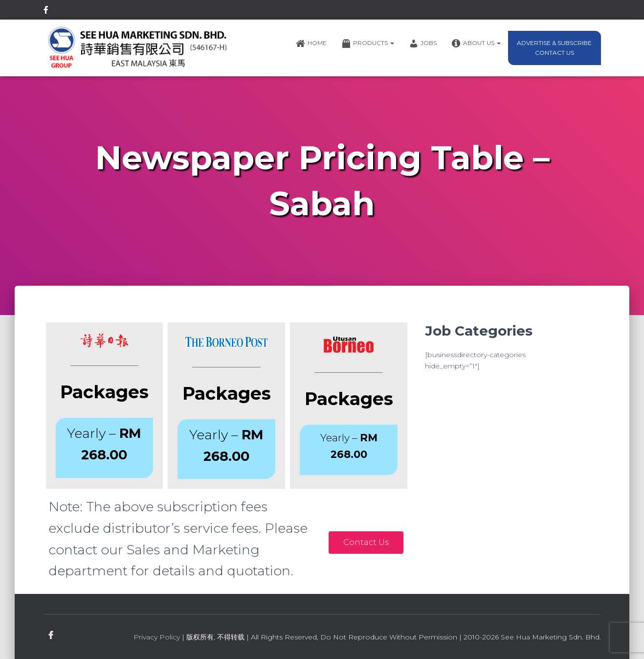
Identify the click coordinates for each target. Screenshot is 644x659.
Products (368, 44)
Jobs (423, 44)
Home (311, 44)
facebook (46, 11)
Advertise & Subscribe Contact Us (554, 48)
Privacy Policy (157, 637)
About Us (476, 44)
